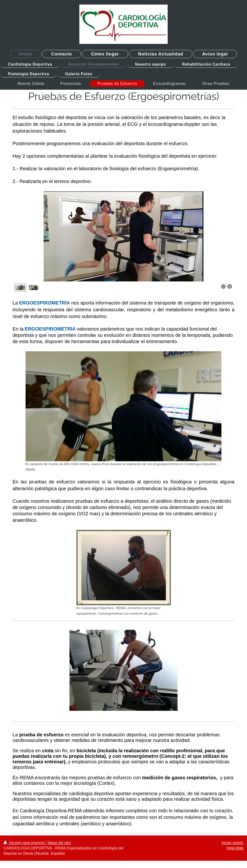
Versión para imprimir (25, 843)
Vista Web (235, 848)
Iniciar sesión (232, 843)
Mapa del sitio (59, 843)
